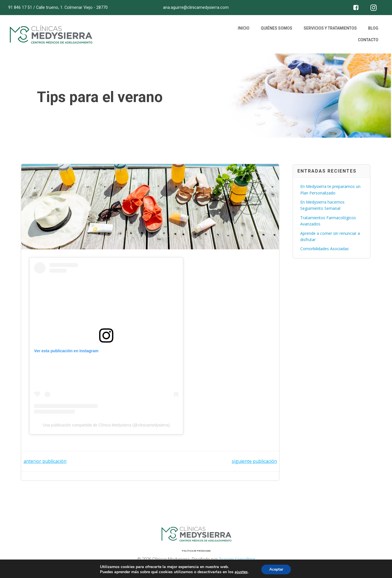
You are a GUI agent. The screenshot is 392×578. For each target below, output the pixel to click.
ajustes (240, 572)
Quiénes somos (276, 30)
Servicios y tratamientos (330, 30)
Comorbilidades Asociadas (325, 249)
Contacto (368, 42)
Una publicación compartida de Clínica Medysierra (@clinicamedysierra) (107, 427)
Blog (373, 30)
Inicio (243, 30)
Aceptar (276, 569)
